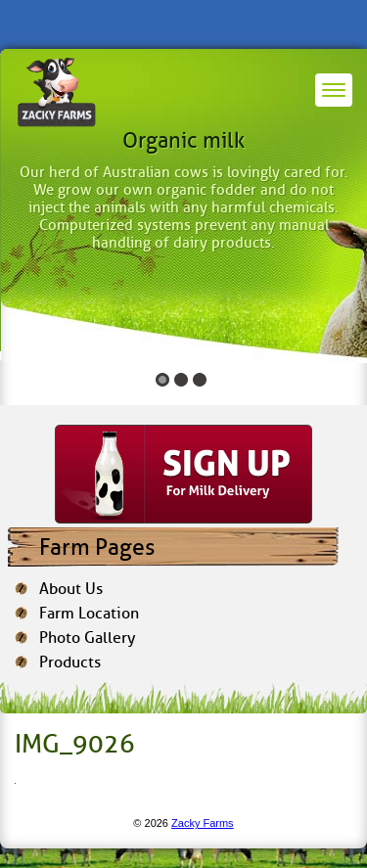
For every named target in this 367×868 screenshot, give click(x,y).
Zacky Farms (203, 823)
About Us (71, 589)
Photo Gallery (87, 638)
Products (70, 662)
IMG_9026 (75, 744)
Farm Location (89, 613)
